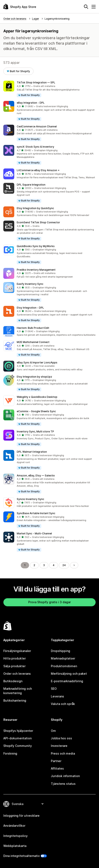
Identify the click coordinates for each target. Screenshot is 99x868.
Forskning (10, 753)
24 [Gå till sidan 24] (64, 565)
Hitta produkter (15, 658)
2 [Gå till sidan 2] (34, 565)
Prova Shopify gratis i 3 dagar (49, 602)
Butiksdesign (13, 681)
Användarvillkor (14, 826)
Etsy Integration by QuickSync (35, 208)
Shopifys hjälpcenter (18, 731)
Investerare (59, 746)
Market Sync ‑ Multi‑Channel (34, 533)
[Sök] (86, 7)
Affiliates (57, 768)
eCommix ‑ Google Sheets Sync (36, 411)
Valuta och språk (63, 704)
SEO (54, 689)
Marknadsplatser (63, 658)
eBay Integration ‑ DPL (31, 103)
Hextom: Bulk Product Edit (33, 328)
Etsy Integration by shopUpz (34, 377)
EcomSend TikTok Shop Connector (38, 222)
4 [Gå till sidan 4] (54, 565)
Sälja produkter (14, 666)
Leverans (57, 696)
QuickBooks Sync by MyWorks (36, 246)
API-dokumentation (17, 738)
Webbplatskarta (15, 846)
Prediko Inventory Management (36, 270)
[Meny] (94, 7)
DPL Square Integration (31, 185)
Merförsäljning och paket (69, 674)
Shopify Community (18, 746)
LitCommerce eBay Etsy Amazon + (38, 170)
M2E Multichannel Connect (33, 342)
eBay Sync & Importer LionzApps (37, 362)
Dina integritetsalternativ (22, 856)
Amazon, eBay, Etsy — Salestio (36, 475)
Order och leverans (17, 674)
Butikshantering (15, 700)
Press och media (63, 753)
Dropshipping (60, 651)
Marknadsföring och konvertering (18, 691)
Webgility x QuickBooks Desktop (37, 397)
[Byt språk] (28, 804)
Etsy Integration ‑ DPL (30, 308)
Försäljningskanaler (17, 651)
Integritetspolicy (15, 836)
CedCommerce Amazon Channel (37, 126)
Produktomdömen (64, 666)
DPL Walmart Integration (32, 452)
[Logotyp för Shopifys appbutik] (20, 7)
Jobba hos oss (61, 738)
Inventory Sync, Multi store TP (35, 431)
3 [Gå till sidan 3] (44, 565)
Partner (56, 761)
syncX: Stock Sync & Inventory (35, 147)
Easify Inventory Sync (30, 284)
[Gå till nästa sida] (74, 565)
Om (53, 731)
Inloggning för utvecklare (21, 816)
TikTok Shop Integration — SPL (36, 82)
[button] (49, 89)
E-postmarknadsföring (67, 681)
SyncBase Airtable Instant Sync (36, 513)
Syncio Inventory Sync (30, 499)
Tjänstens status (63, 784)
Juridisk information (65, 776)
